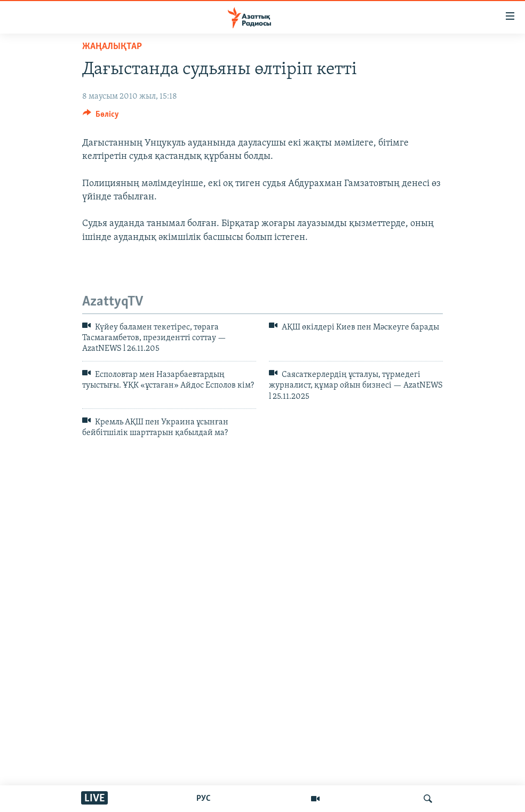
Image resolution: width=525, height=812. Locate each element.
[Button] (101, 117)
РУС (204, 799)
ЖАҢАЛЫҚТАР (112, 47)
